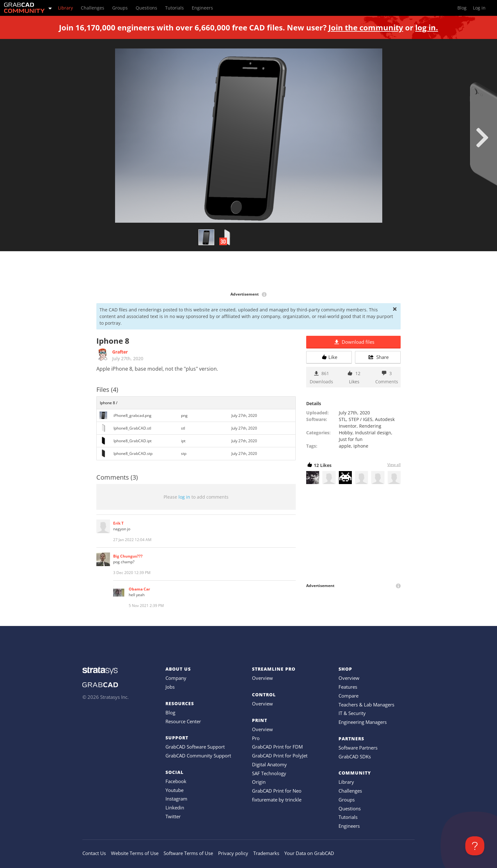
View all (394, 465)
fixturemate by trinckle (277, 800)
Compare (349, 696)
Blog (170, 712)
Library (346, 782)
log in (184, 497)
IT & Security (352, 713)
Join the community (366, 27)
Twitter (173, 816)
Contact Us (94, 853)
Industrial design (373, 433)
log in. (427, 27)
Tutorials (348, 817)
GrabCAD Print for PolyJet (280, 756)
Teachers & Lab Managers (366, 705)
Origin (259, 782)
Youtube (174, 790)
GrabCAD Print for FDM (277, 747)
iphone (361, 446)
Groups (347, 800)
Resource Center (183, 721)
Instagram (176, 799)
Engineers (349, 826)
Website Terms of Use (135, 853)
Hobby (346, 433)
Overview (262, 678)
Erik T (118, 523)
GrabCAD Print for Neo (277, 791)
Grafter (120, 352)
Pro (256, 738)
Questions (350, 808)
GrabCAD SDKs (355, 756)
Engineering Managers (363, 722)
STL (342, 419)
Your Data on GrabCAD (309, 853)
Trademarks (266, 853)
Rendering (370, 426)
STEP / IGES (361, 419)
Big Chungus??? (128, 556)
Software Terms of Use (188, 853)
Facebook (176, 781)
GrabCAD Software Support (195, 747)
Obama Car (139, 589)
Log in (479, 8)
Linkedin (175, 807)
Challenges (350, 791)
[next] (482, 137)
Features (348, 687)
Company (176, 678)
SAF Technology (269, 773)
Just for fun (351, 439)
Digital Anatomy (269, 764)
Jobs (170, 687)
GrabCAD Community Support (198, 756)
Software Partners (358, 748)
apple (345, 446)
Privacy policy (233, 853)
